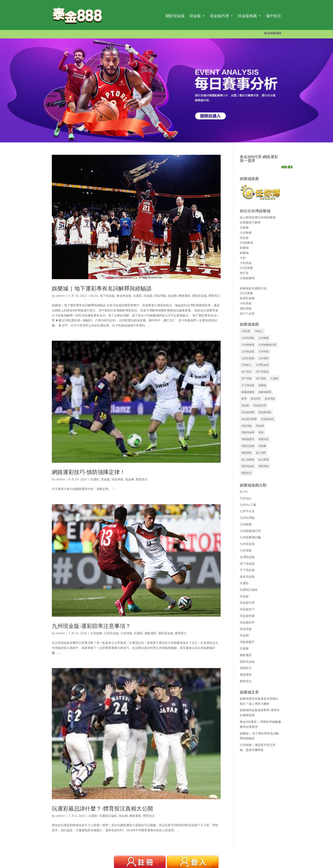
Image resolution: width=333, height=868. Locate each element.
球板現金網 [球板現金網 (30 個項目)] (248, 432)
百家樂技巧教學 (250, 222)
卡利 (243, 258)
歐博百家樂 (247, 298)
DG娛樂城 (246, 243)
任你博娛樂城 (267, 217)
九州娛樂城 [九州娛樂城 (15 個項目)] (248, 345)
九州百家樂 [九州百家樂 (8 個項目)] (248, 358)
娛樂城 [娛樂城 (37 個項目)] (262, 385)
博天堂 (244, 273)
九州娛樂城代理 (250, 531)
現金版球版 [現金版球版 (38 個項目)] (265, 412)
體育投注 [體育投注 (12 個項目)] (247, 473)
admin (61, 296)
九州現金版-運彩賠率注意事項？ (91, 626)
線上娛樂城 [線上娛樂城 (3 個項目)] (248, 459)
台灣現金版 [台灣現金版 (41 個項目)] (262, 365)
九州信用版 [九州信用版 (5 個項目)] (248, 338)
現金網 (172, 296)
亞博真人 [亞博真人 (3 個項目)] (247, 365)
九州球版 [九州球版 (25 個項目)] (264, 351)
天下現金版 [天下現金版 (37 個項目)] (248, 385)
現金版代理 (219, 16)
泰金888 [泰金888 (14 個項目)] (256, 399)
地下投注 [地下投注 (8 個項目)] (247, 372)
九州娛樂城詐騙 (250, 537)
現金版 (195, 16)
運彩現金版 (199, 296)
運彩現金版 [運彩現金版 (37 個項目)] (248, 466)
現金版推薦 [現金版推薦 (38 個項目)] (248, 412)
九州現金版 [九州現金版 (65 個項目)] (248, 351)
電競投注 (246, 668)
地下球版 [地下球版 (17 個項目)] (247, 378)
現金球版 (160, 296)
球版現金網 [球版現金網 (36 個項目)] (248, 446)
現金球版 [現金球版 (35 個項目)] (247, 426)
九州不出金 (247, 511)
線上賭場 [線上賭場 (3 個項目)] (264, 459)
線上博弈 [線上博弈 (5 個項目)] (261, 453)
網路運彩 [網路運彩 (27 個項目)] (247, 453)
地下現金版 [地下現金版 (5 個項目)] (262, 372)
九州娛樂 (96, 633)
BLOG (94, 296)
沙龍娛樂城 (247, 278)
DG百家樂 (246, 268)
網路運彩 (184, 296)
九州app (246, 498)
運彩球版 (246, 308)
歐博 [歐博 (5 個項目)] (244, 399)
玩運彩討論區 (108, 816)
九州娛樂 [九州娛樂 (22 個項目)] (264, 338)
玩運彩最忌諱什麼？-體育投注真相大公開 (102, 808)
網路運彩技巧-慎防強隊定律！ (89, 472)
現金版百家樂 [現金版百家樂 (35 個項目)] (249, 419)
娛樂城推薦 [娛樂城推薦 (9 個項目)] (265, 392)
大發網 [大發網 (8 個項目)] (274, 378)
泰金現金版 (124, 296)
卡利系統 (246, 263)
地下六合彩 (247, 313)
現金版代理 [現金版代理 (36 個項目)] (260, 405)
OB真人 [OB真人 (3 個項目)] (259, 331)
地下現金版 (107, 296)
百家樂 (244, 227)
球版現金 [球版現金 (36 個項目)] (264, 439)
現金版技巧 (247, 609)
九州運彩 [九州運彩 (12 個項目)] (264, 358)
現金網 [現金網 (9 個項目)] (260, 426)
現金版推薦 (247, 16)
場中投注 (274, 16)
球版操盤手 (247, 642)
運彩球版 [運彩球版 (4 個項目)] (264, 466)
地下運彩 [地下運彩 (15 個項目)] (261, 378)
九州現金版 (111, 633)
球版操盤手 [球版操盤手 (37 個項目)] (248, 439)
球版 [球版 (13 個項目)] (261, 432)
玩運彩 (137, 296)
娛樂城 (244, 248)
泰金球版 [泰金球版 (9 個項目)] (270, 399)
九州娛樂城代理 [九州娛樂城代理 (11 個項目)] (267, 345)
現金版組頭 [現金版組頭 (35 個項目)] (267, 419)
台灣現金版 (247, 557)
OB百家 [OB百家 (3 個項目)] (246, 331)
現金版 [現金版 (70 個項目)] (245, 405)
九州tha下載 (248, 505)
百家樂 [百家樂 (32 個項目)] (262, 446)
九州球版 (126, 633)
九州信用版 (247, 518)
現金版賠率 (247, 622)
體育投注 (214, 296)
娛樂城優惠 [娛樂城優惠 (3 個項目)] (248, 392)
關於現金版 (175, 16)
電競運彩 (246, 675)
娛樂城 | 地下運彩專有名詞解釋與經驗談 (102, 288)
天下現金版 (247, 570)
